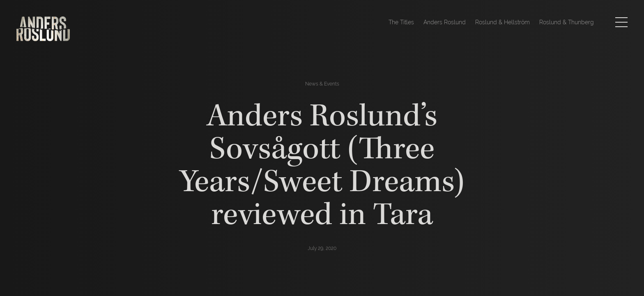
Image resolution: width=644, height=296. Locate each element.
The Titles (401, 22)
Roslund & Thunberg (567, 22)
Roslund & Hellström (503, 22)
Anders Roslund (445, 22)
